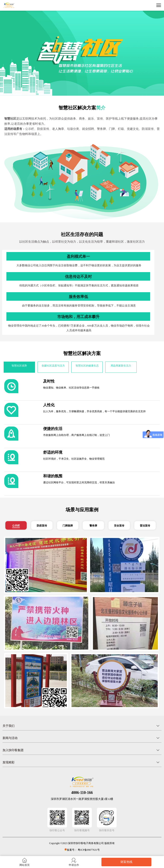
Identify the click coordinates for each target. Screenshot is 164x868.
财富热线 (126, 862)
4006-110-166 (82, 793)
